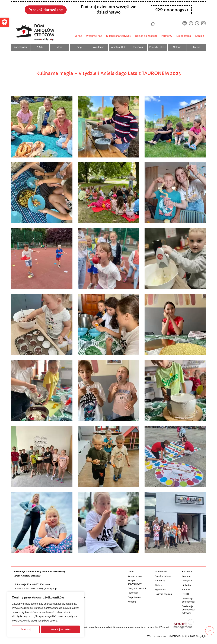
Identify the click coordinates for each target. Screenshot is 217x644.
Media (197, 47)
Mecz (60, 47)
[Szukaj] (153, 24)
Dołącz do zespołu (146, 36)
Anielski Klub (118, 47)
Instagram (187, 580)
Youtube (186, 576)
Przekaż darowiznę (46, 10)
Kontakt (200, 36)
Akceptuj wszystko (60, 629)
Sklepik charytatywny (118, 36)
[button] (5, 22)
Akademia (99, 47)
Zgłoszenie (160, 590)
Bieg (79, 47)
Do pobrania (184, 36)
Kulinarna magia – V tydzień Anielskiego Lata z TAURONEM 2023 (109, 73)
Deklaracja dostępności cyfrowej (188, 610)
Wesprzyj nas (94, 36)
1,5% (40, 47)
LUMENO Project (177, 636)
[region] (46, 614)
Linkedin (186, 585)
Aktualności (20, 47)
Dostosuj (26, 629)
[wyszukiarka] (169, 24)
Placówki (138, 47)
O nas (78, 36)
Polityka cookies (163, 594)
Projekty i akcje (157, 47)
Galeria (177, 47)
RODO (186, 594)
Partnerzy (167, 36)
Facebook (187, 571)
